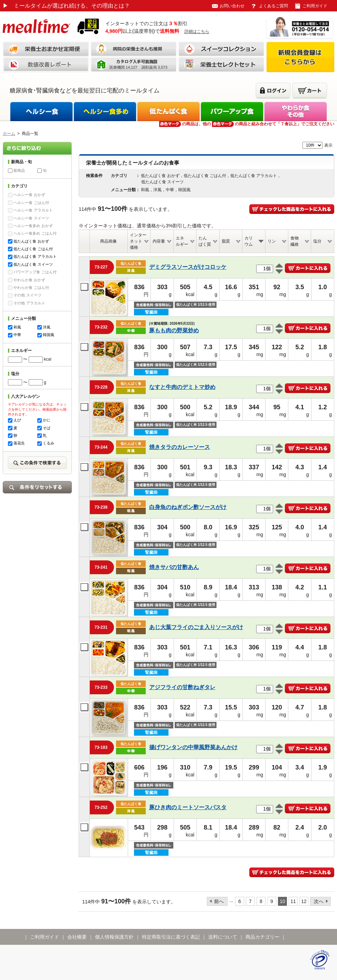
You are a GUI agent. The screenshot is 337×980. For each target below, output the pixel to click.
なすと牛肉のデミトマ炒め (182, 387)
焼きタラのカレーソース (180, 447)
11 (293, 901)
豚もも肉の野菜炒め (174, 330)
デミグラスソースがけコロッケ (188, 267)
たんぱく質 (205, 241)
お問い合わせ (232, 6)
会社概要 (77, 937)
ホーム (9, 134)
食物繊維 (295, 241)
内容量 (159, 241)
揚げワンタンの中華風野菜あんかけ (193, 747)
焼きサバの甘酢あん (174, 567)
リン (272, 241)
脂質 (226, 241)
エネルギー (182, 241)
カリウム (249, 241)
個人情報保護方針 (114, 937)
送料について (223, 937)
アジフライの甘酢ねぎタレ (182, 687)
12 (304, 901)
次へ (319, 901)
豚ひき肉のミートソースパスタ (188, 807)
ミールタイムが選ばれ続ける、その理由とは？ (66, 6)
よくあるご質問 (273, 6)
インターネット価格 (138, 241)
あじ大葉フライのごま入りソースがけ (196, 627)
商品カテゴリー (262, 937)
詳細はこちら (197, 31)
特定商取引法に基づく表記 (171, 937)
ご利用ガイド (315, 6)
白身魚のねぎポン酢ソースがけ (188, 507)
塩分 (317, 241)
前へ (219, 901)
